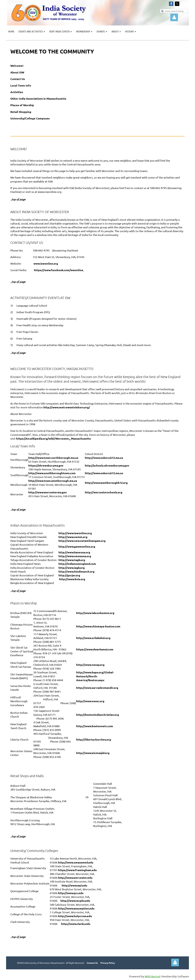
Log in (174, 17)
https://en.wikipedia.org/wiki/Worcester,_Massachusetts (53, 438)
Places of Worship (22, 105)
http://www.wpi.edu (74, 885)
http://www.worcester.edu (75, 878)
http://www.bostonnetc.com (95, 726)
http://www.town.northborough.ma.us (53, 458)
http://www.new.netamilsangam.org (82, 541)
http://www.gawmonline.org (77, 546)
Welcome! (17, 66)
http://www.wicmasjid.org (93, 753)
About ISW (17, 72)
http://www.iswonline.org (75, 533)
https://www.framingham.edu (77, 870)
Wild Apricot (153, 976)
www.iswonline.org (46, 263)
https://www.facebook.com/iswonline (59, 270)
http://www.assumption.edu (76, 908)
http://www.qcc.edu (71, 893)
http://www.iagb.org (72, 568)
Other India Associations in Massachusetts (38, 98)
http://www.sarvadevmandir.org (97, 688)
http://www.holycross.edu (75, 916)
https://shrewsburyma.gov (46, 465)
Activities (17, 92)
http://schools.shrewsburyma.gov (107, 465)
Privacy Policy (108, 963)
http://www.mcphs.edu (75, 901)
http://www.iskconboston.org (95, 613)
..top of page (18, 937)
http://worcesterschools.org (104, 492)
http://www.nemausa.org (75, 556)
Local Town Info (21, 85)
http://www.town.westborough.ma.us (53, 481)
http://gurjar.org (69, 575)
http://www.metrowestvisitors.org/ (67, 407)
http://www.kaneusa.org (74, 552)
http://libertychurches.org (94, 739)
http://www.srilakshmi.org (93, 638)
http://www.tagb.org (72, 560)
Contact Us (18, 79)
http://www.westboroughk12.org (106, 483)
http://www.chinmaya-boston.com (98, 626)
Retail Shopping (21, 112)
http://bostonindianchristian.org (98, 715)
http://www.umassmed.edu (76, 862)
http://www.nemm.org (73, 537)
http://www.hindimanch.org (76, 571)
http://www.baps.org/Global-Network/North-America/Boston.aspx (95, 676)
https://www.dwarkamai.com (95, 649)
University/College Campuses (30, 118)
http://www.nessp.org (90, 665)
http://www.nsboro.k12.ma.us (104, 458)
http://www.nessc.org (90, 701)
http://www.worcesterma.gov (48, 492)
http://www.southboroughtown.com (52, 473)
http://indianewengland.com (77, 564)
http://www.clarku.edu (76, 924)
